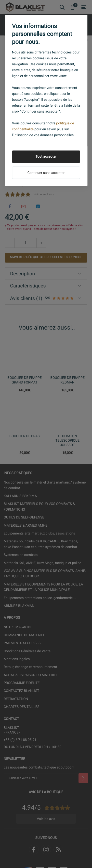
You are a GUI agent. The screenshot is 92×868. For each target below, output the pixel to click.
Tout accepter (46, 157)
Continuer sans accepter (46, 173)
